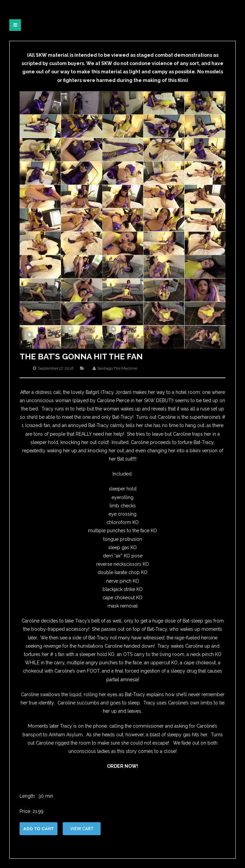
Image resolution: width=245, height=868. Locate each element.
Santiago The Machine (117, 368)
